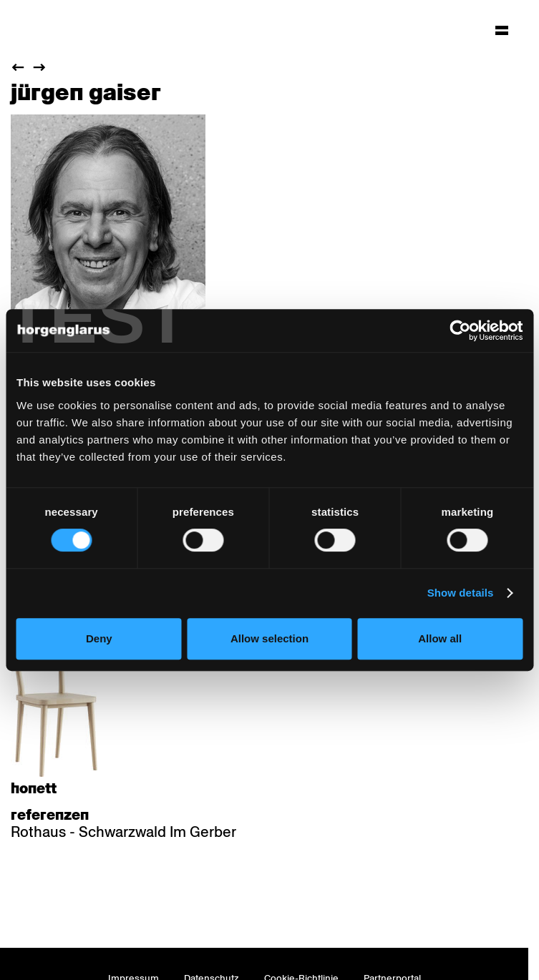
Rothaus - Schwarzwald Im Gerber (123, 832)
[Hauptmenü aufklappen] (502, 30)
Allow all (440, 638)
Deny (99, 638)
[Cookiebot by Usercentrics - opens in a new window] (460, 330)
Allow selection (269, 638)
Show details (461, 593)
